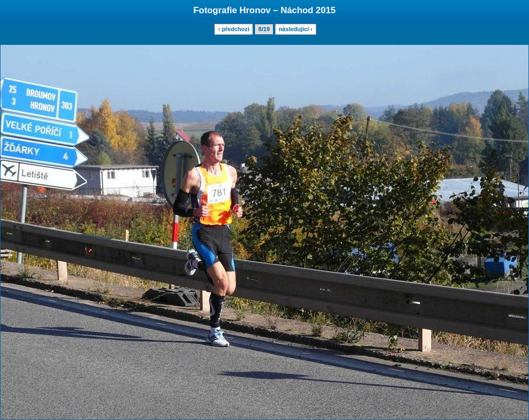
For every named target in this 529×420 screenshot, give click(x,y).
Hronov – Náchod (277, 10)
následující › (296, 29)
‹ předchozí (234, 29)
